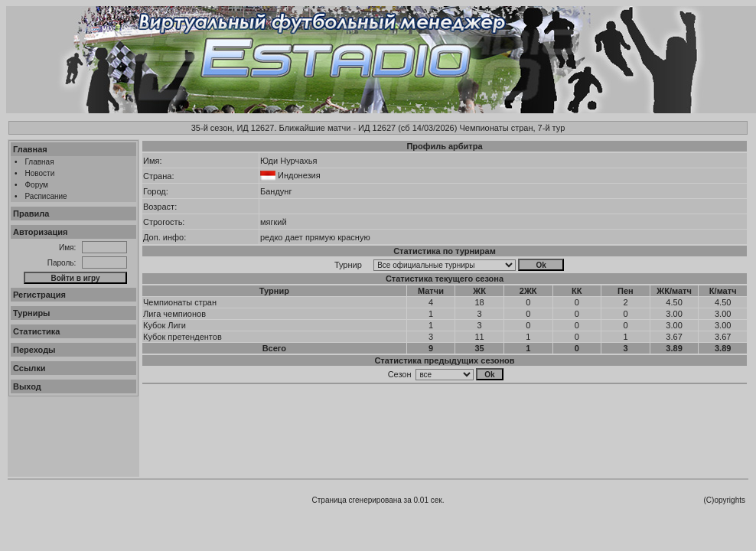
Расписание (46, 196)
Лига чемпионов (174, 314)
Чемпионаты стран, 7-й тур (512, 128)
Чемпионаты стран (180, 302)
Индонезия (299, 175)
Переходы (34, 350)
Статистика (37, 331)
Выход (27, 386)
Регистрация (39, 295)
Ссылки (29, 368)
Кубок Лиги (165, 325)
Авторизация (40, 232)
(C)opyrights (725, 500)
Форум (37, 185)
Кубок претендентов (182, 337)
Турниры (32, 313)
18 (479, 302)
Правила (31, 214)
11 (479, 337)
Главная (30, 149)
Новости (40, 173)
